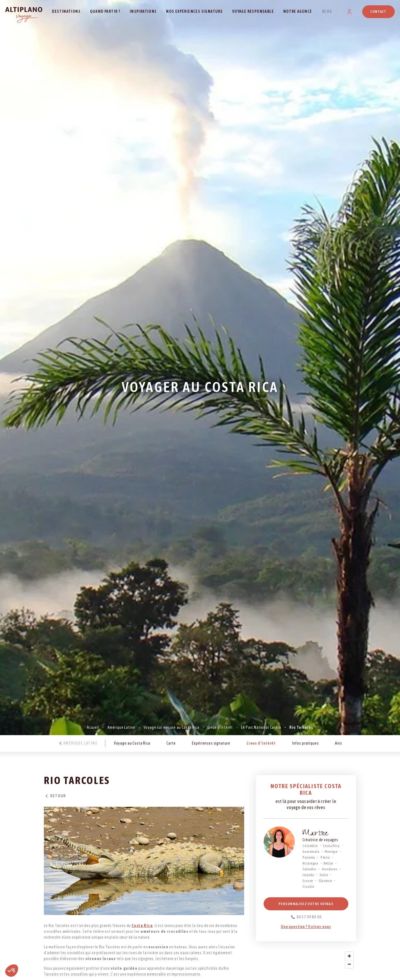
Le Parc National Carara (261, 727)
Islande (308, 875)
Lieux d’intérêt (220, 727)
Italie (324, 875)
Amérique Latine (121, 727)
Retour (55, 796)
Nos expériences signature (194, 11)
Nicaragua (310, 863)
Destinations (66, 11)
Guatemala (311, 852)
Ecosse (308, 881)
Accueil (93, 727)
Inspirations (143, 11)
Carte (171, 743)
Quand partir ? (105, 11)
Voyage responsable (253, 11)
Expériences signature (211, 743)
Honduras (330, 869)
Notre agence (298, 11)
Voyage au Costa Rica (132, 743)
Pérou (325, 857)
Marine (316, 834)
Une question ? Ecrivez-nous (306, 927)
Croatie (308, 887)
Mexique (331, 852)
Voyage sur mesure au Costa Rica (172, 727)
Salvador (310, 869)
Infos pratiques (306, 743)
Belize (328, 863)
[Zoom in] (349, 956)
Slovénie (325, 881)
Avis (338, 743)
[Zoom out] (349, 964)
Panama (309, 857)
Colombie (310, 846)
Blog (327, 11)
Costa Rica (331, 846)
